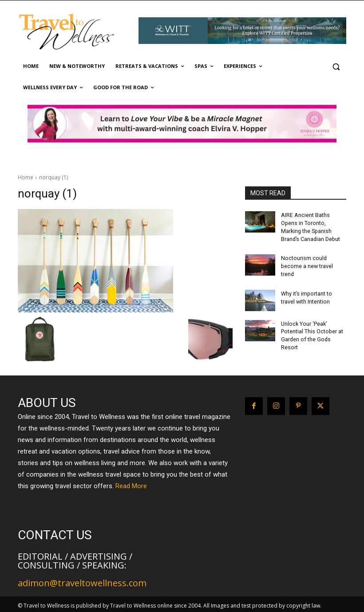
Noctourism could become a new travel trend (307, 264)
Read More (131, 484)
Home (26, 177)
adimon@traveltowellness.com (82, 581)
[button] (336, 66)
